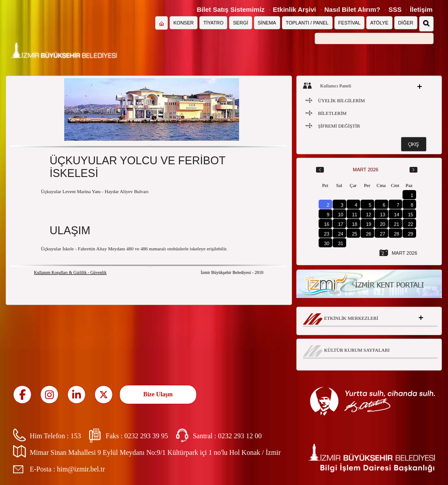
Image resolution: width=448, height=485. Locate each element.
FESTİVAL (349, 23)
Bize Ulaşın (158, 394)
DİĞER (406, 23)
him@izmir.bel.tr (81, 469)
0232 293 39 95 (146, 436)
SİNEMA (267, 23)
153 (76, 436)
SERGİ (240, 23)
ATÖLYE (379, 23)
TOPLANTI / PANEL (307, 23)
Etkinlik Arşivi (294, 9)
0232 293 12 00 (240, 436)
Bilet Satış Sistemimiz (231, 9)
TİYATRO (213, 23)
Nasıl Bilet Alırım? (352, 9)
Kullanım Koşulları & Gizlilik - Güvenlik (70, 272)
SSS (395, 9)
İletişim (421, 9)
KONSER (184, 23)
